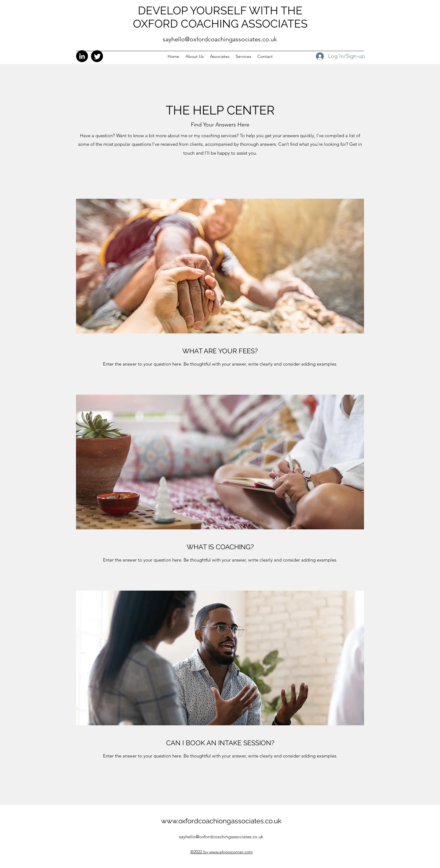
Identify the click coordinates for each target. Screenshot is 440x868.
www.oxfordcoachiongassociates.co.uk (221, 821)
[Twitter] (97, 56)
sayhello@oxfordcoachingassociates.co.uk (220, 39)
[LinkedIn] (82, 56)
